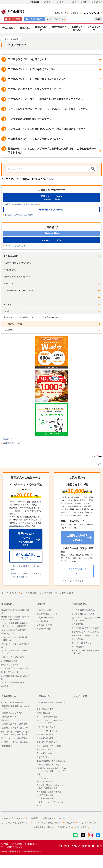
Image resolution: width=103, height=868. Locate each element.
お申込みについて (64, 827)
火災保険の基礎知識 (89, 823)
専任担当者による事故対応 (83, 614)
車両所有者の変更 (44, 750)
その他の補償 (42, 621)
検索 (98, 19)
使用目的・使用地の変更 (47, 742)
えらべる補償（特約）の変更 (49, 746)
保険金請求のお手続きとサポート (86, 635)
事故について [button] (9, 283)
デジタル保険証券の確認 (47, 717)
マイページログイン (56, 19)
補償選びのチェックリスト (13, 713)
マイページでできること (15, 246)
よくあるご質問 (11, 256)
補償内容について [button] (11, 270)
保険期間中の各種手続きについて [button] (18, 277)
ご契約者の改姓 (43, 757)
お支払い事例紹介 (44, 629)
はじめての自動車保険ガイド (14, 702)
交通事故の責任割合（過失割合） (15, 724)
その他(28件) (9, 330)
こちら (50, 179)
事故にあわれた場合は (46, 781)
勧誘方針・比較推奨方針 (12, 844)
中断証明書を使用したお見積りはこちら (23, 204)
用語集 (7, 439)
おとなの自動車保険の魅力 (13, 682)
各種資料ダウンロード (14, 443)
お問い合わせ (62, 13)
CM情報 (5, 686)
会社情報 (35, 818)
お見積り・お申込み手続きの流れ (19, 215)
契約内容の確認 (43, 713)
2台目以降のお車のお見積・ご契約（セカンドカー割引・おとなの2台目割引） (51, 771)
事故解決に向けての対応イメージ (86, 632)
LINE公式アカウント (10, 672)
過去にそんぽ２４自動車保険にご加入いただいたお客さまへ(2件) (31, 317)
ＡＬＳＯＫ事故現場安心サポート (86, 610)
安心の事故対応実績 (10, 665)
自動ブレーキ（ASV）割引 (13, 657)
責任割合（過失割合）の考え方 (14, 728)
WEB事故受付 (78, 647)
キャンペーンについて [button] (13, 304)
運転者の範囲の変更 (45, 734)
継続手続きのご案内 (45, 709)
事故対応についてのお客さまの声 (86, 628)
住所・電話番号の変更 (46, 727)
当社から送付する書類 (46, 798)
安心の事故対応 (79, 604)
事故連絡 (14, 19)
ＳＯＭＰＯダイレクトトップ (15, 818)
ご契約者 (36, 19)
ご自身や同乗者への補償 (47, 614)
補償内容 (41, 604)
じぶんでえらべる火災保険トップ (16, 823)
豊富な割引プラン (9, 634)
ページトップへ (95, 464)
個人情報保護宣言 (32, 844)
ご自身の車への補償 (45, 618)
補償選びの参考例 (44, 625)
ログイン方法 (42, 778)
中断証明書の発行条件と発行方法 (51, 761)
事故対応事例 (77, 639)
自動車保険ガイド (10, 696)
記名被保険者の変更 (45, 738)
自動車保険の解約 (44, 753)
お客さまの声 (82, 827)
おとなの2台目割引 (9, 661)
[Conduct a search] (47, 169)
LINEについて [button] (9, 297)
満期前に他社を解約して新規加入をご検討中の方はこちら (26, 575)
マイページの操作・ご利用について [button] (19, 290)
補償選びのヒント (9, 717)
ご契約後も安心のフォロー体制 (14, 668)
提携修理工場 (77, 624)
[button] (8, 28)
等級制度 (5, 720)
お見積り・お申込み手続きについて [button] (19, 263)
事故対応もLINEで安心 (81, 643)
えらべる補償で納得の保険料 (14, 630)
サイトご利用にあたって (12, 847)
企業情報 (76, 13)
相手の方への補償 (44, 610)
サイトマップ (65, 818)
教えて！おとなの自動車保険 (15, 738)
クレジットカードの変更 (47, 731)
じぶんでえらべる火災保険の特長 (49, 823)
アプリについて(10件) (13, 324)
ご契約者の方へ (44, 696)
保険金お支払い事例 (44, 827)
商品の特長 (7, 604)
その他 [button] (6, 311)
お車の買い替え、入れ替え (48, 765)
